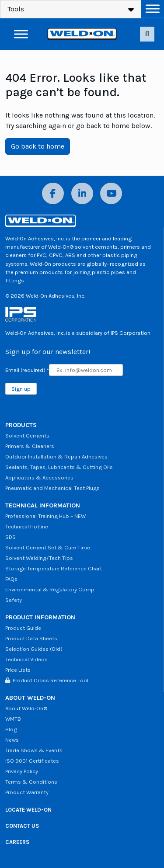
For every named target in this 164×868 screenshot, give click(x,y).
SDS (10, 537)
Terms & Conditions (31, 782)
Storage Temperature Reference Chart (54, 568)
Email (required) (27, 370)
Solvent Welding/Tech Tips (39, 558)
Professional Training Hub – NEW (45, 516)
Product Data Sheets (31, 638)
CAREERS (17, 842)
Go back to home (38, 146)
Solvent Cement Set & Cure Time (48, 547)
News (12, 740)
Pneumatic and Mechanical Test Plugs (52, 488)
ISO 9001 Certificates (32, 761)
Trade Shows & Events (34, 750)
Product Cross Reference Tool (47, 680)
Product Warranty (27, 792)
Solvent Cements (27, 436)
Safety (14, 600)
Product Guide (23, 628)
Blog (11, 729)
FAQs (11, 579)
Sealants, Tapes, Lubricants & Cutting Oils (59, 467)
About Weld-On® (26, 708)
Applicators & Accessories (39, 477)
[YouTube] (111, 193)
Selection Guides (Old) (34, 649)
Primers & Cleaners (30, 446)
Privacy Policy (22, 771)
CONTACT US (22, 826)
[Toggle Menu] (153, 9)
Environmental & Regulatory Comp (50, 589)
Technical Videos (26, 659)
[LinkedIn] (82, 193)
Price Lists (18, 670)
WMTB (13, 719)
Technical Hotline (27, 526)
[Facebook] (53, 193)
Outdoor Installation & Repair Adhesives (56, 457)
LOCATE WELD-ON (28, 810)
